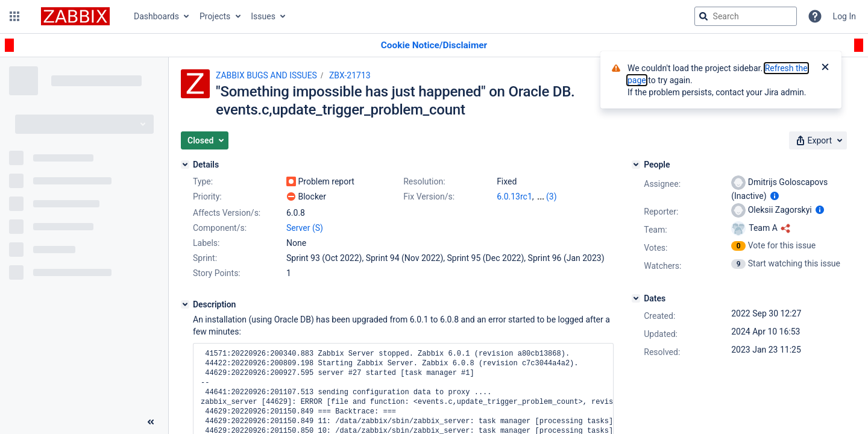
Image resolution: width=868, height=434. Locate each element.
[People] (636, 165)
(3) (552, 197)
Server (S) (305, 228)
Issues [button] (263, 16)
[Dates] (636, 298)
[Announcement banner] (434, 46)
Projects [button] (215, 16)
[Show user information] (775, 196)
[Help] (815, 16)
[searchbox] (746, 16)
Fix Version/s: (429, 197)
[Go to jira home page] (75, 16)
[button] (14, 16)
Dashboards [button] (156, 16)
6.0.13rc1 (514, 197)
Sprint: (205, 258)
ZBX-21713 (350, 75)
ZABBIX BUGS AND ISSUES (266, 75)
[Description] (185, 304)
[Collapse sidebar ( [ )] (151, 422)
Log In (844, 16)
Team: (655, 230)
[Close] (825, 68)
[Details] (185, 165)
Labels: (206, 243)
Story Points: (217, 273)
